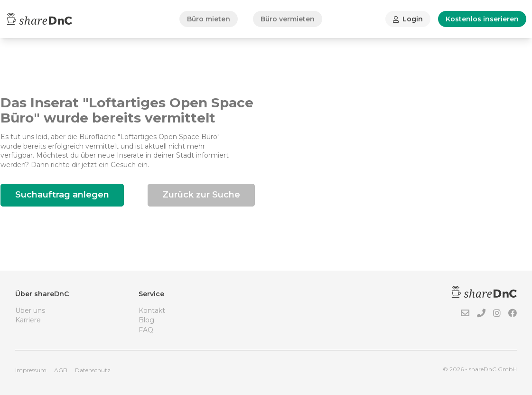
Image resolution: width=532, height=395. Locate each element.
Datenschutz (93, 370)
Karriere (28, 320)
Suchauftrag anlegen (62, 195)
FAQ (146, 330)
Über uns (30, 310)
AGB (61, 370)
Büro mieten (209, 19)
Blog (146, 320)
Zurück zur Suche (201, 195)
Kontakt (152, 310)
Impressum (31, 370)
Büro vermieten (288, 19)
